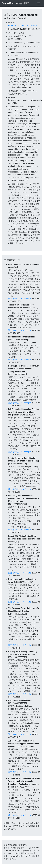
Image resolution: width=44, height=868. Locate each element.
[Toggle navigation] (39, 3)
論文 (10, 298)
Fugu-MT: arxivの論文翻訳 (15, 3)
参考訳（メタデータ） (22, 298)
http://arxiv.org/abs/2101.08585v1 (23, 26)
